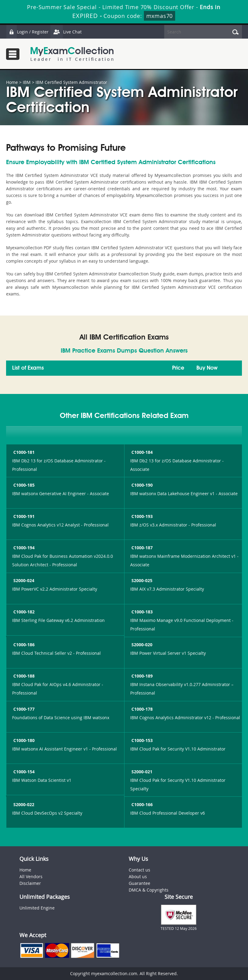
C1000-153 (141, 740)
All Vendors (31, 876)
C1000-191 (23, 516)
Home (12, 82)
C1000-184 (141, 452)
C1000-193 (141, 516)
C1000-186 (23, 645)
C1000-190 (141, 485)
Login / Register (27, 32)
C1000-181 (23, 452)
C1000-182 (23, 612)
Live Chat (66, 32)
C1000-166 (141, 804)
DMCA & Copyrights (149, 890)
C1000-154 (23, 772)
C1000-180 (23, 740)
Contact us (139, 870)
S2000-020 (141, 645)
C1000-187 (141, 548)
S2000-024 (23, 580)
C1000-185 (23, 485)
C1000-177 (23, 709)
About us (138, 876)
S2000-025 (141, 580)
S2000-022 (23, 804)
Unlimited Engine (37, 908)
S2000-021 (141, 772)
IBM (27, 82)
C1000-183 (141, 612)
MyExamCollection (72, 54)
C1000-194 (23, 548)
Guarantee (139, 883)
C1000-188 (23, 676)
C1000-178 (141, 709)
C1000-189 (141, 676)
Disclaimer (30, 883)
